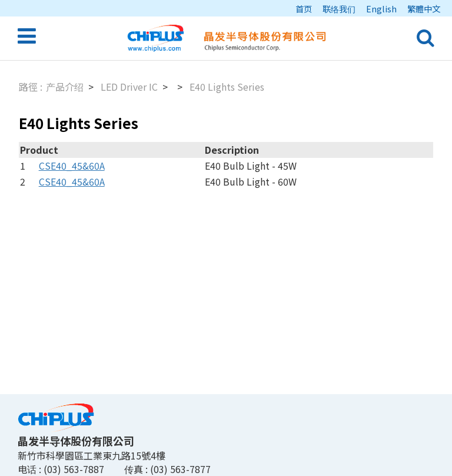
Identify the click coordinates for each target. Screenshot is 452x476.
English (381, 9)
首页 (304, 9)
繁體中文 (424, 9)
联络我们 (339, 9)
